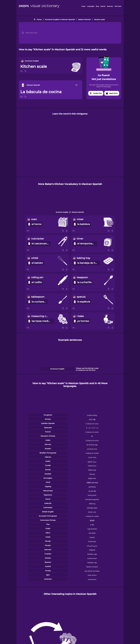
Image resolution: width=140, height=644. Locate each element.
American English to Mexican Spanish (60, 20)
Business (110, 6)
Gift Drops (118, 6)
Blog (97, 6)
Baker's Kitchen (85, 20)
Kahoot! (103, 6)
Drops (83, 6)
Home (39, 20)
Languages (91, 6)
